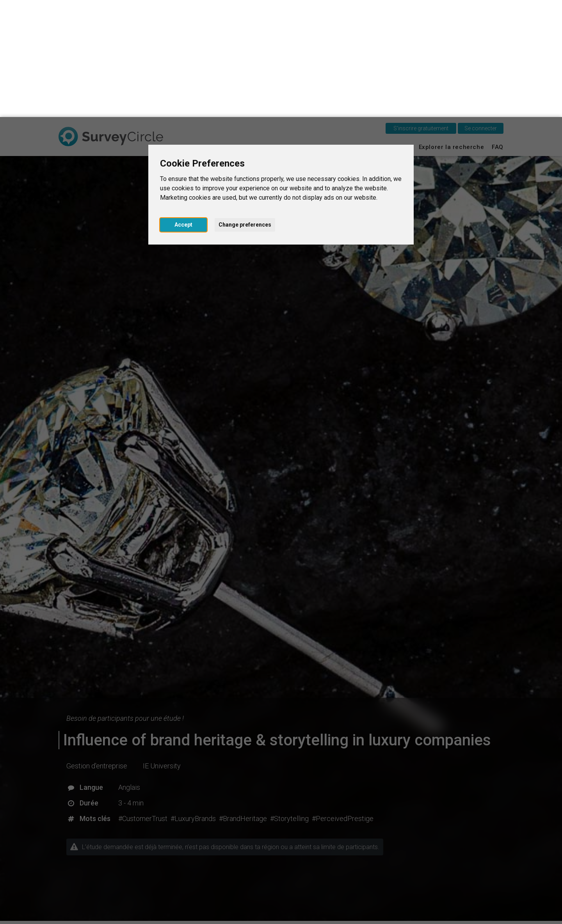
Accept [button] (183, 108)
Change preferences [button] (245, 108)
